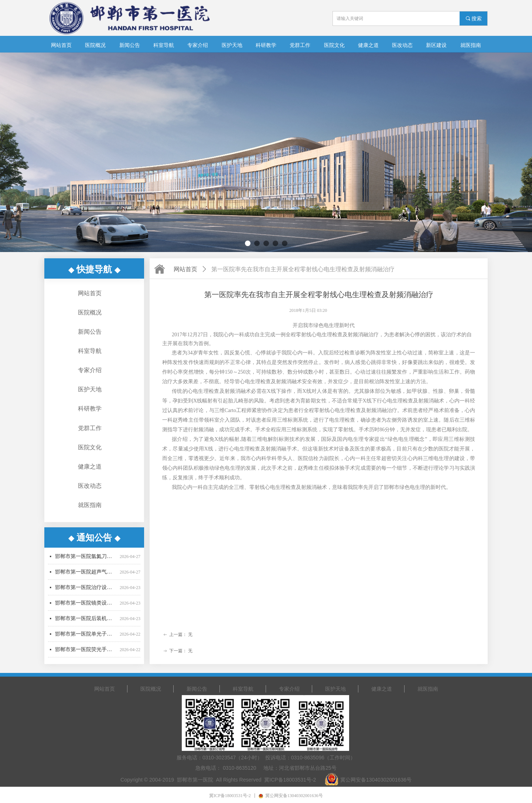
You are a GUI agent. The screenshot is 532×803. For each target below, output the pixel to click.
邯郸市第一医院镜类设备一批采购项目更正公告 (86, 606)
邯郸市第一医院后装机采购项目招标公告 (86, 622)
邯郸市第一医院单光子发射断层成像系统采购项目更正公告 (86, 637)
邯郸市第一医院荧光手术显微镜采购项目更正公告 (86, 653)
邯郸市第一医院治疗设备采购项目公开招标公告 (86, 591)
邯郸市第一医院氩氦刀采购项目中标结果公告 (86, 560)
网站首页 (185, 269)
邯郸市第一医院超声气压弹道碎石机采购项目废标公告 (86, 575)
